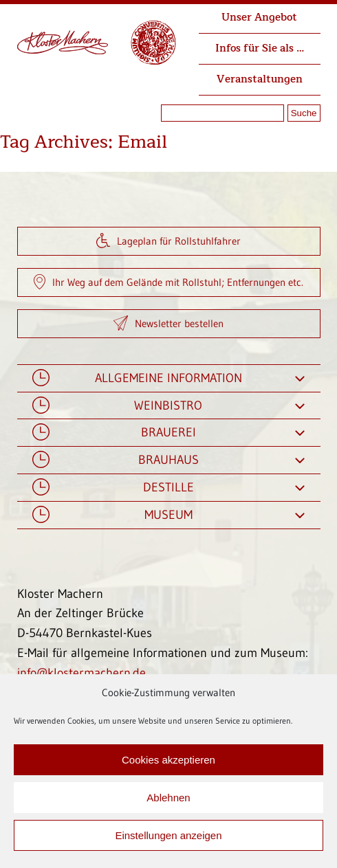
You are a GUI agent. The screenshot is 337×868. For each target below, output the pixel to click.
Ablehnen (168, 798)
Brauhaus (169, 460)
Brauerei (169, 433)
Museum (169, 515)
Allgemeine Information (169, 378)
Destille (169, 488)
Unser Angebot (259, 18)
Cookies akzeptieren (168, 760)
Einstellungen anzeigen (168, 835)
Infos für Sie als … (260, 48)
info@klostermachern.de (81, 673)
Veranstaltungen (260, 79)
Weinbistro (169, 406)
